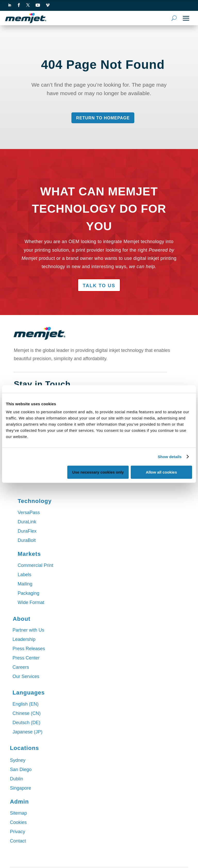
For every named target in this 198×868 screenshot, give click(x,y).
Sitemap (18, 813)
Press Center (26, 658)
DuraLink (27, 522)
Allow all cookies (161, 472)
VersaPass (29, 512)
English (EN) (25, 704)
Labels (24, 575)
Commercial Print (35, 565)
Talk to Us (99, 286)
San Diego (21, 770)
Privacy (17, 832)
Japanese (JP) (27, 732)
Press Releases (29, 649)
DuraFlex (27, 531)
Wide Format (31, 602)
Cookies (18, 822)
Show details (170, 457)
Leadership (24, 639)
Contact (18, 841)
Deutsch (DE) (26, 723)
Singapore (20, 788)
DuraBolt (27, 540)
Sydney (18, 760)
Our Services (26, 676)
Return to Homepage (103, 118)
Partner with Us (28, 630)
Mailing (25, 584)
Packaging (28, 593)
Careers (21, 667)
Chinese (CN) (26, 713)
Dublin (16, 779)
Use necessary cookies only (98, 472)
